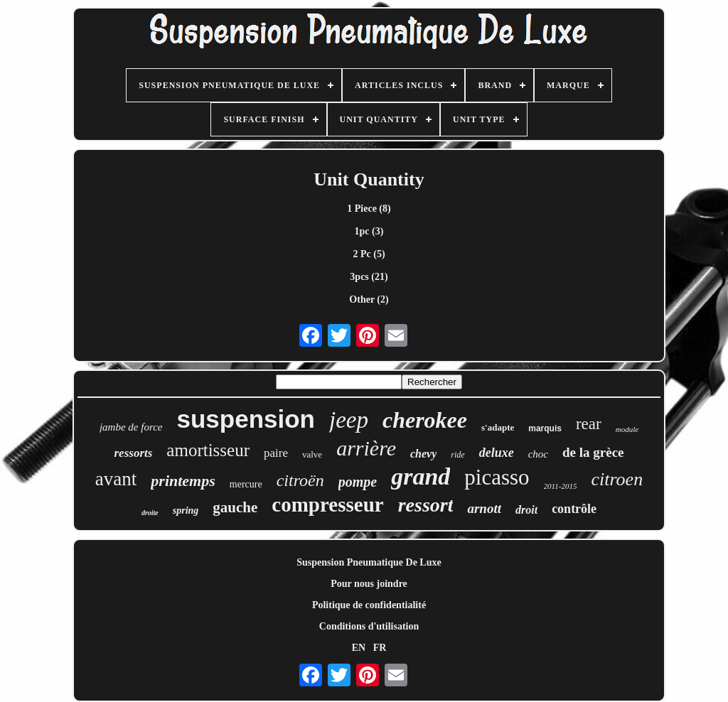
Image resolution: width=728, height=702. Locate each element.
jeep (349, 420)
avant (116, 479)
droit (526, 510)
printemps (183, 481)
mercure (246, 484)
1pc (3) (369, 231)
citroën (300, 480)
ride (457, 455)
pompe (358, 482)
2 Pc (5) (369, 254)
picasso (497, 477)
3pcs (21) (369, 277)
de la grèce (593, 452)
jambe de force (131, 427)
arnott (484, 508)
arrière (366, 448)
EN (359, 648)
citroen (617, 479)
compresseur (327, 504)
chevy (423, 454)
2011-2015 (561, 486)
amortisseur (208, 450)
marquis (545, 428)
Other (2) (369, 299)
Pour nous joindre (369, 584)
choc (538, 454)
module (627, 429)
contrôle (574, 509)
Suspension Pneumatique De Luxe (369, 562)
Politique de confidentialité (369, 605)
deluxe (497, 453)
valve (312, 454)
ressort (426, 505)
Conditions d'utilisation (369, 626)
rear (589, 424)
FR (380, 648)
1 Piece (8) (369, 209)
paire (276, 453)
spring (186, 511)
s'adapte (498, 427)
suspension (246, 419)
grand (421, 476)
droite (150, 513)
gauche (235, 507)
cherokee (425, 420)
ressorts (133, 453)
